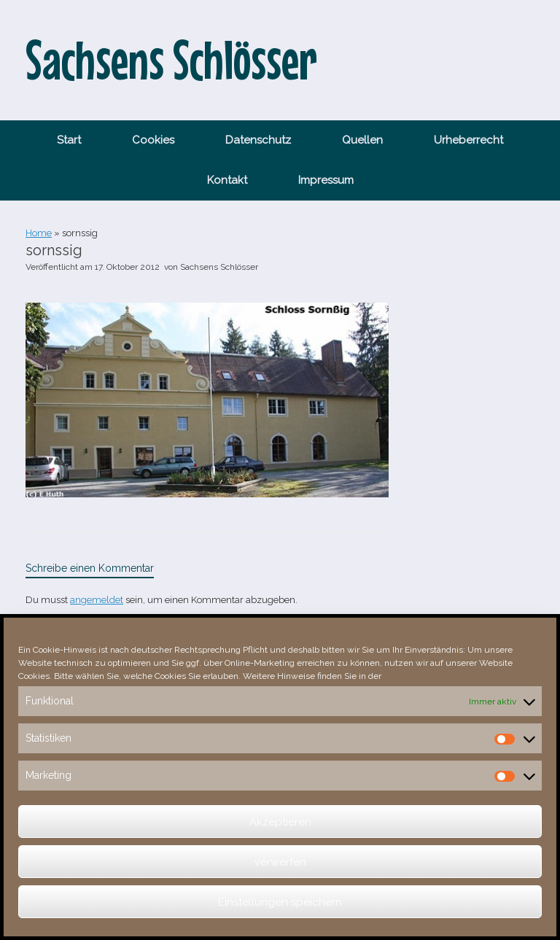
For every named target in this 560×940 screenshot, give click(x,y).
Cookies (153, 140)
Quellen (362, 140)
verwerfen (280, 862)
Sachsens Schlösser (219, 267)
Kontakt (227, 180)
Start (69, 140)
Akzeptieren (280, 822)
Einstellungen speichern (280, 902)
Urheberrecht (468, 140)
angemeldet (97, 600)
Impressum (326, 180)
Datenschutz (258, 140)
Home (39, 233)
